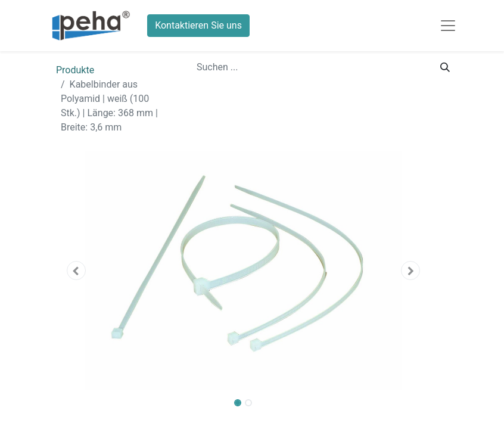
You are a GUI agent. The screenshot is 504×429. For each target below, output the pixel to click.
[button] (76, 271)
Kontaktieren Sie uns (198, 25)
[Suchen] (445, 67)
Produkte (75, 70)
